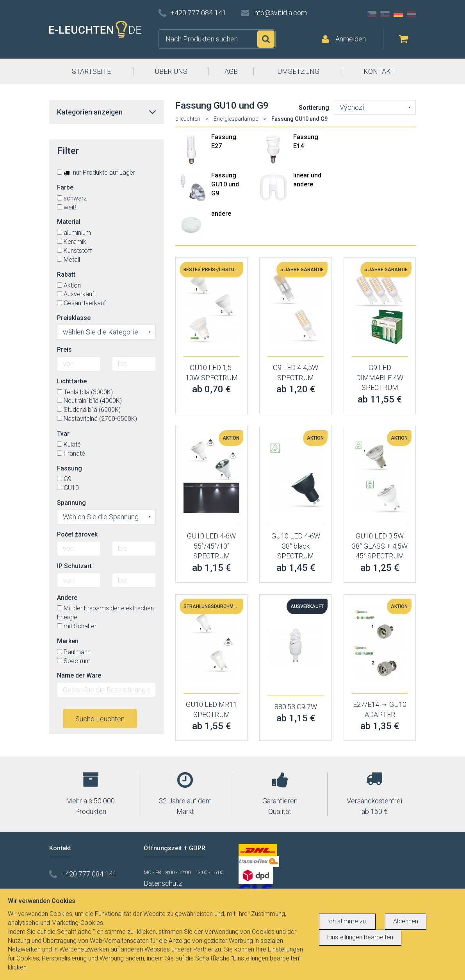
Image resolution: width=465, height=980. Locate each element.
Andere (67, 598)
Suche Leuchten (100, 719)
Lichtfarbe (72, 381)
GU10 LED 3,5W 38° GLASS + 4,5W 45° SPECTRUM (380, 546)
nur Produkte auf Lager (96, 173)
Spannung (71, 503)
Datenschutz (163, 883)
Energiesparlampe (236, 119)
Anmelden (351, 39)
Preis (64, 350)
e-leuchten (188, 119)
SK (385, 14)
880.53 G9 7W (296, 707)
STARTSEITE (91, 71)
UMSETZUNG (298, 71)
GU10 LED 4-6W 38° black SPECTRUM (296, 546)
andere (221, 214)
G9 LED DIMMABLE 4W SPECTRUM (380, 377)
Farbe (65, 187)
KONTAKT (379, 71)
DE (398, 14)
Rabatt (66, 275)
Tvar (63, 434)
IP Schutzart (74, 566)
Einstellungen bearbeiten (360, 937)
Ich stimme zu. (347, 921)
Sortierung (314, 108)
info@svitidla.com (280, 13)
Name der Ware (79, 675)
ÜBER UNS (171, 71)
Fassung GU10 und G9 (225, 184)
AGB (231, 71)
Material (69, 222)
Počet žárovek (77, 534)
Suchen (266, 39)
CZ (372, 14)
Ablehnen (406, 921)
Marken (68, 641)
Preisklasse (74, 318)
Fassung (69, 468)
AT (412, 14)
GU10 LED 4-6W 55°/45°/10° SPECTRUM (211, 546)
